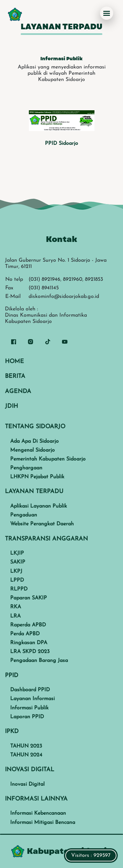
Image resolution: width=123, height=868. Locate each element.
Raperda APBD (28, 625)
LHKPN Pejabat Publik (37, 477)
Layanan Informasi (32, 699)
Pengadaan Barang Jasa (39, 661)
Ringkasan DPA (29, 643)
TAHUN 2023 (26, 746)
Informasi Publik (29, 708)
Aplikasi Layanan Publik (39, 506)
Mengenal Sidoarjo (32, 450)
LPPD (17, 580)
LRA (15, 616)
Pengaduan (24, 515)
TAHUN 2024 (26, 755)
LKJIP (17, 553)
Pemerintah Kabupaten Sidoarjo (48, 459)
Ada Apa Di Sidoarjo (34, 441)
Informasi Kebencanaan (38, 813)
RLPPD (19, 589)
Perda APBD (25, 634)
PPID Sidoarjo (61, 144)
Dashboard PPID (30, 690)
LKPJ (16, 571)
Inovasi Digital (27, 784)
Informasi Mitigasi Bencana (43, 823)
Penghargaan (26, 468)
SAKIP (18, 562)
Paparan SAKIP (29, 598)
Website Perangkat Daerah (42, 524)
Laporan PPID (27, 717)
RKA (16, 607)
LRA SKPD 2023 (30, 652)
